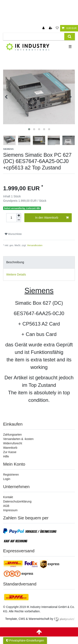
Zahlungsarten (12, 435)
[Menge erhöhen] (19, 216)
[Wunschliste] (57, 28)
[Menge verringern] (19, 220)
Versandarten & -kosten (18, 439)
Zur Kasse (10, 452)
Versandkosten (35, 245)
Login (7, 479)
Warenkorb (10, 448)
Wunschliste (13, 234)
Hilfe (6, 456)
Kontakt (8, 497)
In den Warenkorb (52, 218)
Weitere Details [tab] (16, 274)
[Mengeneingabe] (11, 218)
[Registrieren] (51, 28)
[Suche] (70, 37)
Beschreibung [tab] (15, 262)
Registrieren (11, 475)
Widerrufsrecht (13, 443)
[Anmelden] (44, 28)
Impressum (10, 510)
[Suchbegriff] (34, 37)
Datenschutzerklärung (17, 501)
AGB (6, 506)
